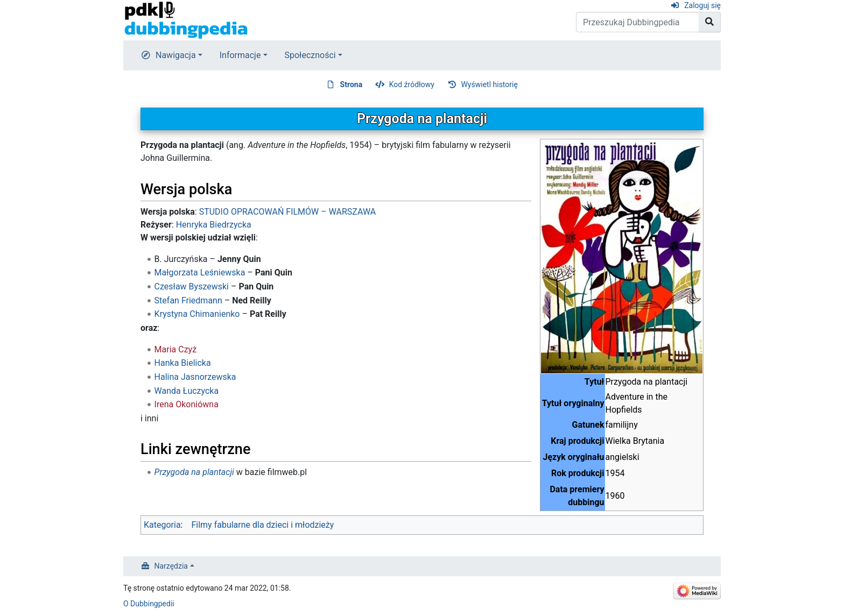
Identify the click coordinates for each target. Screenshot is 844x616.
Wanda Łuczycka (187, 391)
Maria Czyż (176, 349)
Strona (351, 84)
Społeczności (310, 55)
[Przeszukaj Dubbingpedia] (638, 22)
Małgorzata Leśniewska (200, 272)
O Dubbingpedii (149, 604)
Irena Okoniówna (187, 404)
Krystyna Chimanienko (197, 314)
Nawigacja (176, 55)
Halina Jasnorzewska (195, 377)
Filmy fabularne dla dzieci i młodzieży (262, 525)
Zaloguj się (702, 5)
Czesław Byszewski (192, 286)
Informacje (240, 55)
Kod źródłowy (412, 84)
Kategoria (162, 525)
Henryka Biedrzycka (214, 225)
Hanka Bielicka (183, 363)
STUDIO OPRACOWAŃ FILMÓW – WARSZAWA (288, 212)
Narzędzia (171, 566)
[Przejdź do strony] (710, 22)
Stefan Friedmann (188, 300)
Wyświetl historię (489, 84)
